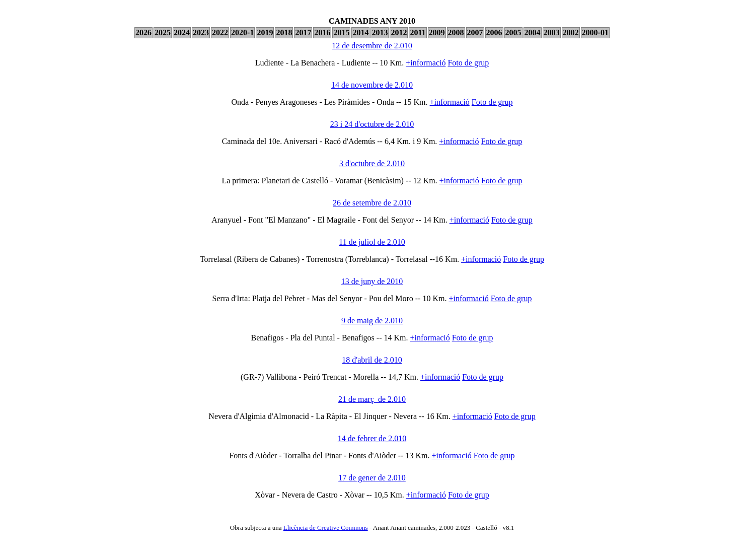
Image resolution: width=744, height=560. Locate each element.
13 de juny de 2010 (372, 281)
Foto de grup (468, 63)
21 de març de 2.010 (372, 399)
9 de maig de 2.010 (372, 321)
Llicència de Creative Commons (326, 528)
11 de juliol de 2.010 (372, 242)
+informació (426, 63)
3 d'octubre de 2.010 (372, 163)
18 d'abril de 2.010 (372, 360)
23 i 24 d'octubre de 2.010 (372, 124)
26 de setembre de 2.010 (372, 203)
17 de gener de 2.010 (372, 478)
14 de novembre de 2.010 (372, 85)
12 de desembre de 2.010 (372, 46)
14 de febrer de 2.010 (372, 438)
